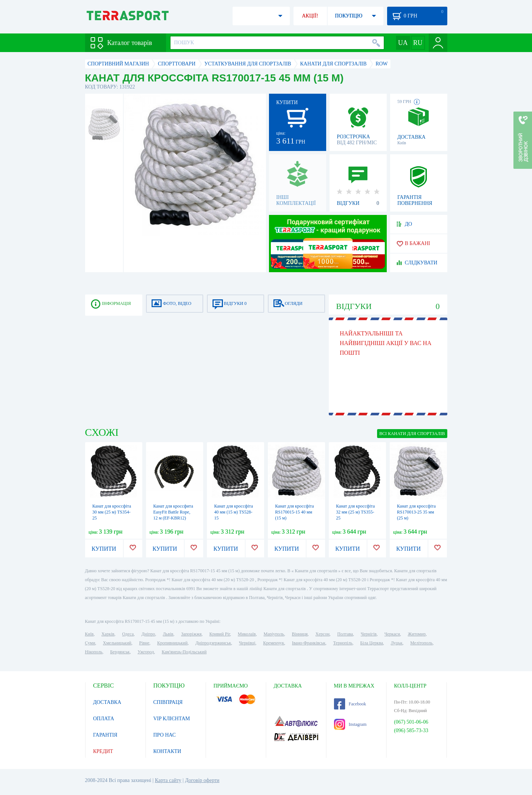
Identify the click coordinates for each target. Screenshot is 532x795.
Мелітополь (421, 643)
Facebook (350, 704)
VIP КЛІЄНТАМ (172, 719)
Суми (90, 643)
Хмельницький (117, 643)
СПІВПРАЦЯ (168, 702)
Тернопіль (343, 643)
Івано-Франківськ (309, 643)
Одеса (128, 634)
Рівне (144, 643)
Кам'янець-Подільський (184, 652)
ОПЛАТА (104, 719)
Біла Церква (372, 643)
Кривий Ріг (220, 634)
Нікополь (94, 652)
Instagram (350, 724)
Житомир (417, 634)
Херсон (322, 634)
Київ (89, 634)
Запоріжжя (191, 634)
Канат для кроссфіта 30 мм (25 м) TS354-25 (112, 512)
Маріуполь (274, 634)
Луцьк (397, 643)
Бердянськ (120, 652)
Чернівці (247, 643)
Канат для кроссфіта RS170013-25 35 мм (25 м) (416, 512)
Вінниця (300, 634)
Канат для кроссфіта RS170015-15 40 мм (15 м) (295, 512)
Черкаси (392, 634)
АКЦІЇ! (310, 16)
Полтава (345, 634)
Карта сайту (168, 780)
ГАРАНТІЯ (105, 735)
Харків (108, 634)
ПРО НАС (165, 735)
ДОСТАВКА (107, 702)
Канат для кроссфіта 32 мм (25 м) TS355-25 (356, 512)
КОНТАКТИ (167, 751)
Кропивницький (172, 643)
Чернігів (369, 634)
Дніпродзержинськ (213, 643)
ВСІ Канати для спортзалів (412, 434)
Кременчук (274, 643)
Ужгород (146, 652)
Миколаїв (247, 634)
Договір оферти (202, 780)
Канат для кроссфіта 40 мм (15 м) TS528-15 (234, 512)
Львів (168, 634)
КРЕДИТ (103, 751)
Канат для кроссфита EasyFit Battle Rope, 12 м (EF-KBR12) (173, 512)
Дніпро (148, 634)
